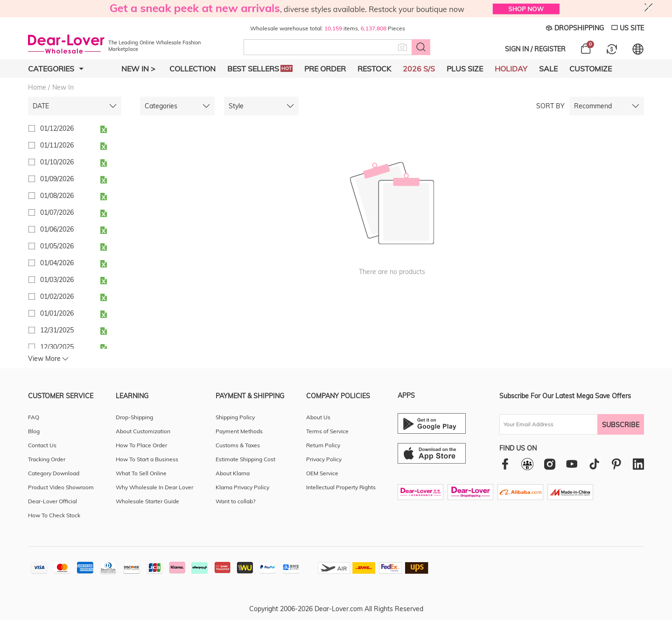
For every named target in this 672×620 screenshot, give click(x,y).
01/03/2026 (51, 280)
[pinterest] (616, 464)
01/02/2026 (51, 296)
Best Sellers (260, 69)
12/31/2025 (51, 330)
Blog (34, 431)
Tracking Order (47, 459)
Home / (39, 87)
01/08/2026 (51, 196)
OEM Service (322, 473)
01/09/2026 (51, 179)
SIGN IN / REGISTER (535, 49)
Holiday (511, 69)
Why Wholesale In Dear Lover (154, 487)
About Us (318, 417)
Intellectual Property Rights (341, 487)
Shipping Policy (235, 417)
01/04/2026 (51, 263)
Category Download (54, 473)
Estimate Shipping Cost (245, 459)
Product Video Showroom (61, 487)
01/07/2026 (51, 212)
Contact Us (42, 445)
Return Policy (323, 445)
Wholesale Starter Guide (147, 501)
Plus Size (465, 69)
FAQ (34, 417)
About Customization (143, 431)
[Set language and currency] (638, 49)
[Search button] (421, 47)
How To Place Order (141, 445)
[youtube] (572, 464)
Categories (56, 69)
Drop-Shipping (134, 417)
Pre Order (325, 69)
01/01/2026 (51, 313)
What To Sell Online (141, 473)
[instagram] (549, 464)
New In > (138, 69)
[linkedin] (638, 464)
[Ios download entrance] (432, 453)
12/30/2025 (51, 347)
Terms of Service (327, 431)
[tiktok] (594, 464)
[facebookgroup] (527, 464)
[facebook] (505, 464)
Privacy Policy (324, 459)
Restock (374, 69)
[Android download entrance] (432, 423)
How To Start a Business (147, 459)
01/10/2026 (51, 162)
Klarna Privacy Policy (242, 487)
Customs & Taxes (238, 445)
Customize (591, 69)
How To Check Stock (54, 515)
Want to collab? (235, 501)
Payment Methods (239, 431)
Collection (192, 69)
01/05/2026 (51, 246)
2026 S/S (419, 69)
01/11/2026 (51, 145)
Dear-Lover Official (52, 501)
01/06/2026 (51, 229)
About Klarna (233, 473)
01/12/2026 (51, 128)
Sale (548, 69)
